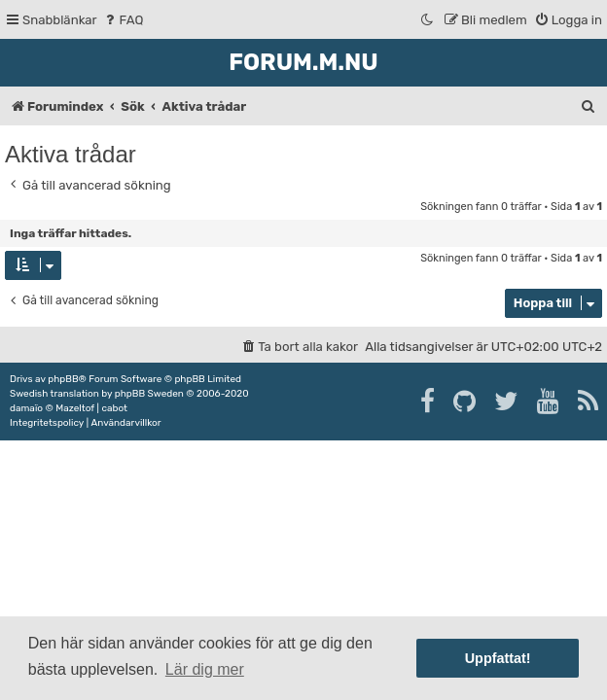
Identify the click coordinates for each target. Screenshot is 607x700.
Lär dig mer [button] (205, 669)
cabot (114, 408)
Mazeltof (75, 408)
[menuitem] (123, 20)
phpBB (63, 379)
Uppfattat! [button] (498, 658)
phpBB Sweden (149, 394)
